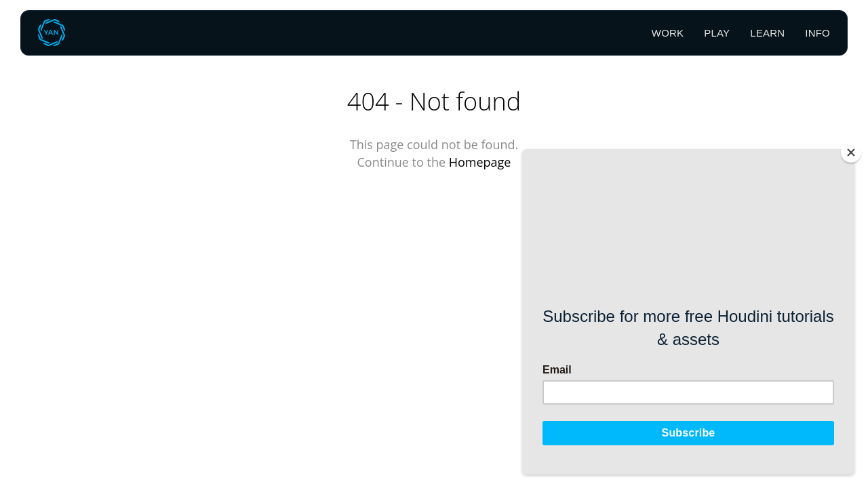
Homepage (480, 162)
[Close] (851, 152)
